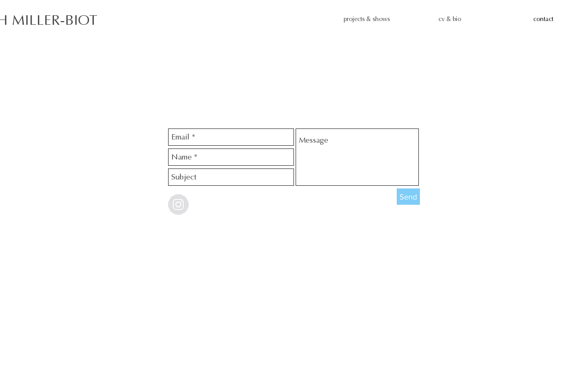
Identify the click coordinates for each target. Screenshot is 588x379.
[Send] (408, 197)
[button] (383, 19)
